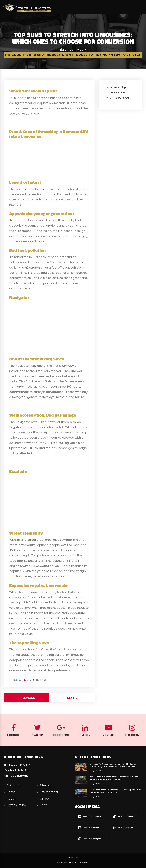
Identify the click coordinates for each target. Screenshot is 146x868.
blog (29, 680)
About (11, 799)
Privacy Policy (16, 805)
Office (44, 799)
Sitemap (46, 785)
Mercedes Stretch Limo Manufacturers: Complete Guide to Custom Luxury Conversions (115, 791)
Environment (49, 792)
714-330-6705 (120, 98)
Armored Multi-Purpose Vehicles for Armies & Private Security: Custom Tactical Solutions (114, 778)
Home (11, 792)
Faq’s (44, 805)
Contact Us (15, 785)
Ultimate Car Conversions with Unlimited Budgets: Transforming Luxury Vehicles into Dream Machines (113, 765)
